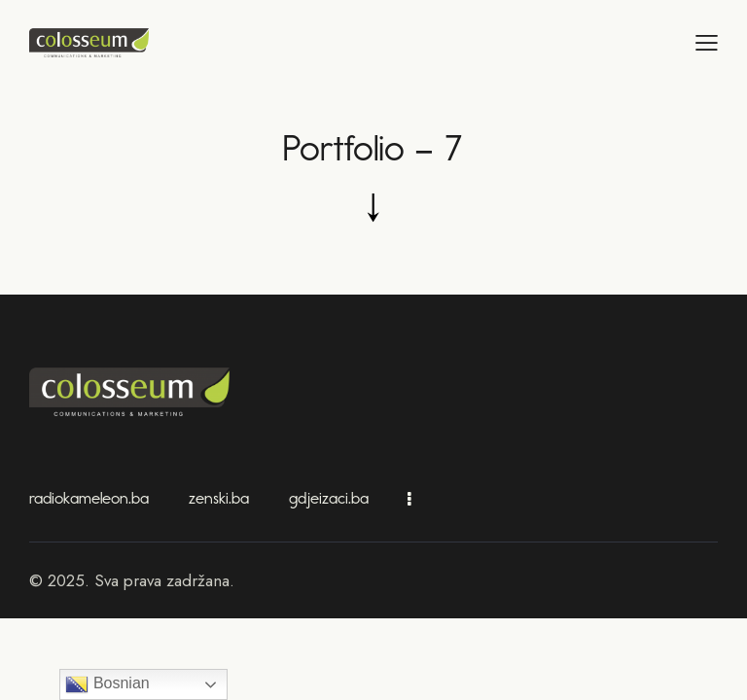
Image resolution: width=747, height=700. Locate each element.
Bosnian (107, 684)
